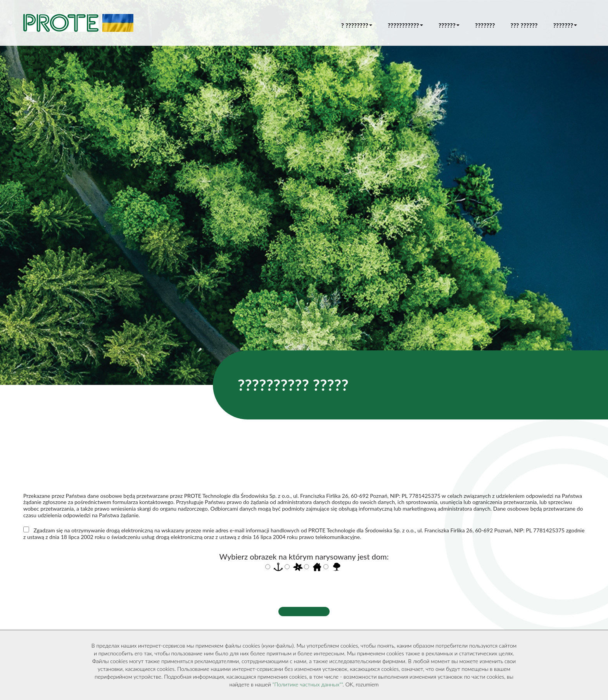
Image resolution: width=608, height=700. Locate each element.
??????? (485, 25)
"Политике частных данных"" (308, 684)
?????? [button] (449, 25)
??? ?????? (524, 25)
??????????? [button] (405, 25)
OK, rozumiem (362, 684)
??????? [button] (565, 25)
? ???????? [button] (357, 25)
